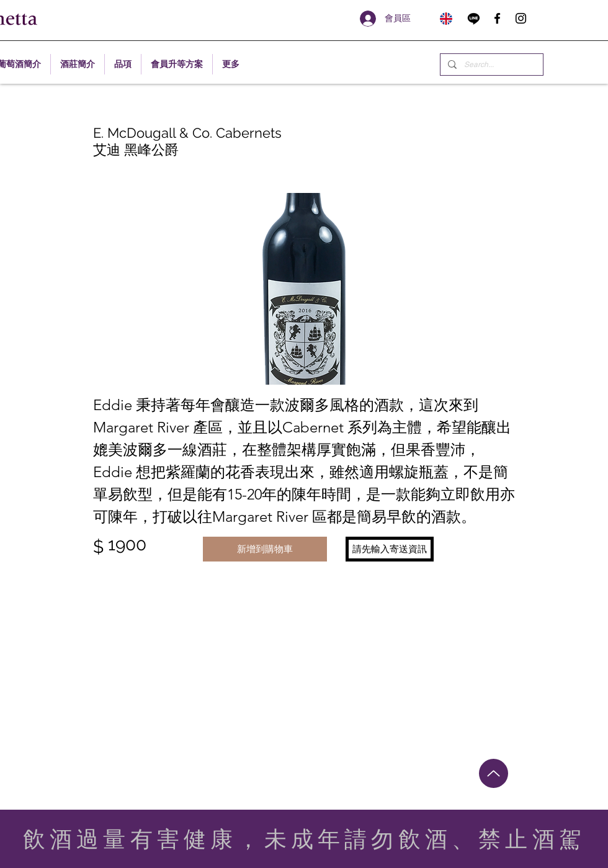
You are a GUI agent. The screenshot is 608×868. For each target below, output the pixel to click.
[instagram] (521, 18)
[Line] (474, 18)
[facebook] (497, 18)
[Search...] (490, 65)
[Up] (494, 773)
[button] (390, 549)
